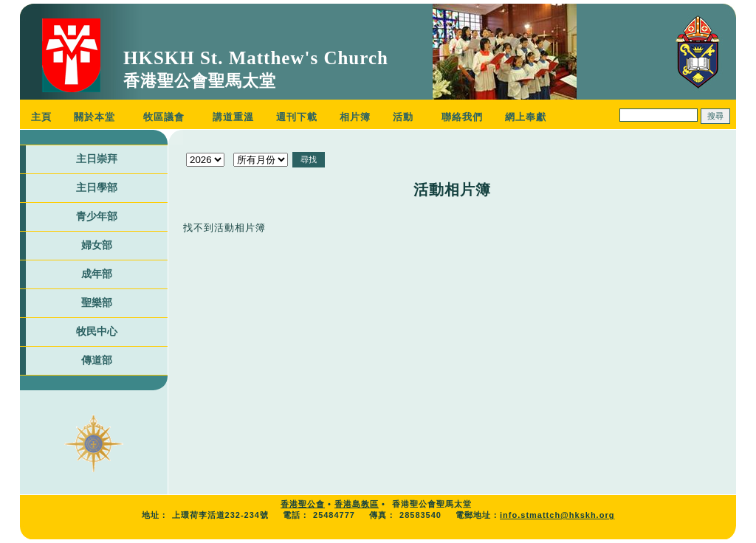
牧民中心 (97, 331)
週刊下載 (297, 117)
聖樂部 (97, 302)
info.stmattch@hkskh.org (557, 515)
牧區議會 (164, 117)
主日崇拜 (97, 159)
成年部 (97, 274)
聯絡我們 (462, 117)
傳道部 (97, 360)
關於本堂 (94, 117)
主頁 (41, 117)
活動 (403, 117)
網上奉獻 (526, 117)
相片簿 (355, 117)
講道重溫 (233, 117)
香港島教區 (357, 504)
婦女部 (97, 245)
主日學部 (97, 187)
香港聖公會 (303, 504)
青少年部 (97, 216)
